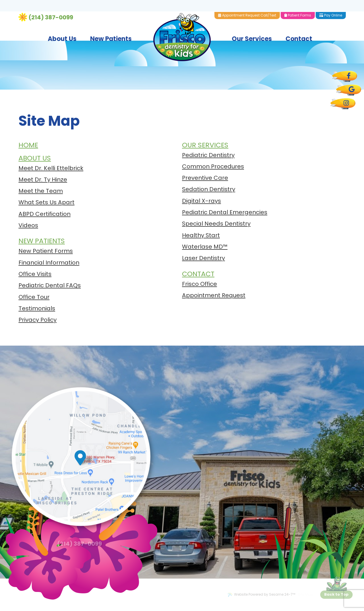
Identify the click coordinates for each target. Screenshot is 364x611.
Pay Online (338, 3)
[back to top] (336, 595)
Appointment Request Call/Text (254, 3)
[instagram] (343, 104)
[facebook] (345, 77)
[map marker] (86, 458)
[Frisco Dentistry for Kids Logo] (182, 25)
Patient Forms (305, 3)
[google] (349, 90)
